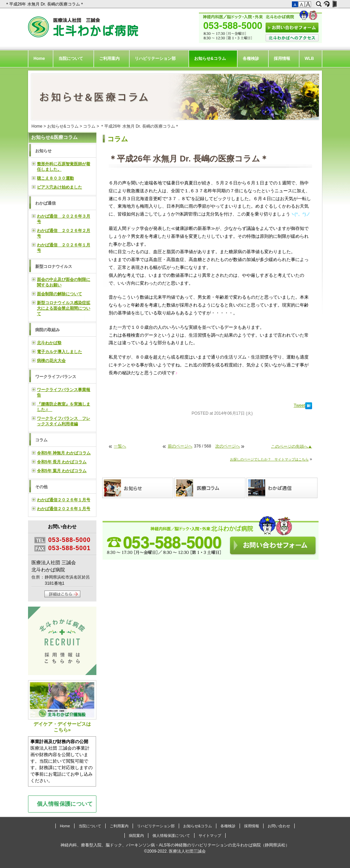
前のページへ (180, 446)
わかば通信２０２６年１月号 (64, 500)
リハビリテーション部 (155, 59)
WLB (309, 59)
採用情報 (282, 59)
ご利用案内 (109, 59)
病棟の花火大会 (51, 361)
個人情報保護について (65, 804)
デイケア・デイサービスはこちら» (62, 706)
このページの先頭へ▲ (292, 446)
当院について (71, 59)
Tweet (299, 405)
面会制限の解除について (59, 294)
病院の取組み (48, 330)
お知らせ (43, 151)
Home (39, 59)
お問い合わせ (279, 826)
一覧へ (120, 446)
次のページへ (228, 446)
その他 (41, 487)
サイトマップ (210, 835)
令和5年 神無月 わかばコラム (64, 453)
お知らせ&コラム (210, 59)
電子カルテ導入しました (59, 352)
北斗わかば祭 (49, 343)
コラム (89, 126)
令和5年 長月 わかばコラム (62, 462)
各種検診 (251, 59)
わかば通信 (45, 203)
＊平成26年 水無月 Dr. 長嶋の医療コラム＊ (45, 4)
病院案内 (136, 835)
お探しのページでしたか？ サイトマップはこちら (269, 459)
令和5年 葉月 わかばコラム (62, 471)
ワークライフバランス (56, 377)
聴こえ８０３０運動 (55, 178)
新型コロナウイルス (54, 267)
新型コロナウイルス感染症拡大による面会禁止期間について (64, 308)
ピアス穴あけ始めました (59, 187)
